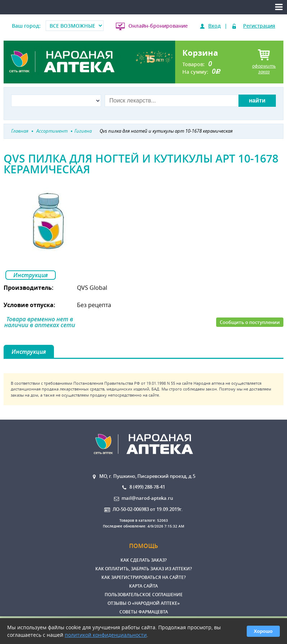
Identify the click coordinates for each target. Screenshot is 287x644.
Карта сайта (143, 586)
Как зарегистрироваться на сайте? (143, 577)
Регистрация (259, 26)
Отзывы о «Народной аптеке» (144, 603)
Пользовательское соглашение (144, 595)
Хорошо (263, 631)
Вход (215, 26)
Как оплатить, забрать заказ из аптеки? (143, 569)
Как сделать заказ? (143, 560)
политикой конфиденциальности (106, 635)
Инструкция (31, 275)
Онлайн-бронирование (158, 26)
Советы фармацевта (144, 612)
